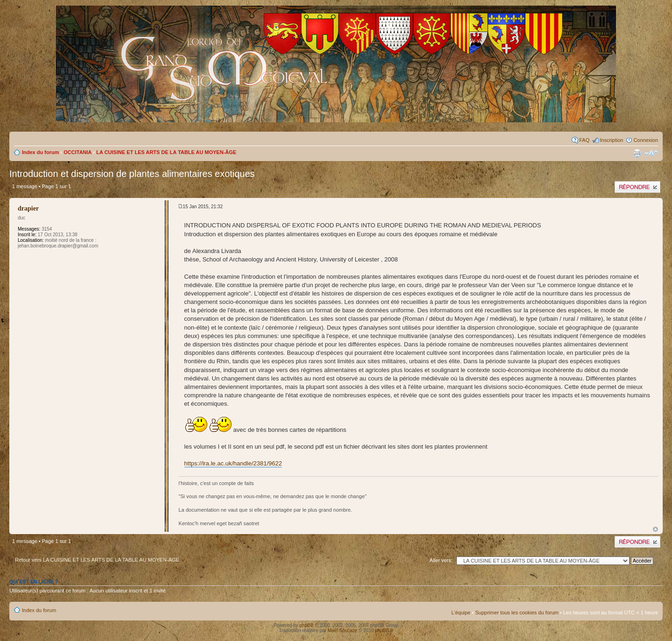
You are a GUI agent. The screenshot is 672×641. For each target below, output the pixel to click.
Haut (655, 529)
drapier (28, 208)
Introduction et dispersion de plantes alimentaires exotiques (132, 174)
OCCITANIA (77, 152)
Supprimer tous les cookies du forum (517, 613)
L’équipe (461, 613)
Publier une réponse (637, 187)
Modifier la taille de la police (651, 153)
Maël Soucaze (342, 630)
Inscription (611, 140)
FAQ (584, 140)
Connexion (646, 140)
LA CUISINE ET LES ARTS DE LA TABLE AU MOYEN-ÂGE (166, 152)
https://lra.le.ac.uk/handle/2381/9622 (233, 463)
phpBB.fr (384, 630)
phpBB (307, 625)
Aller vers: (441, 560)
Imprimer (637, 153)
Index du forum (40, 152)
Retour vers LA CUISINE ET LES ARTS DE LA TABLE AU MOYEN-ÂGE (97, 560)
